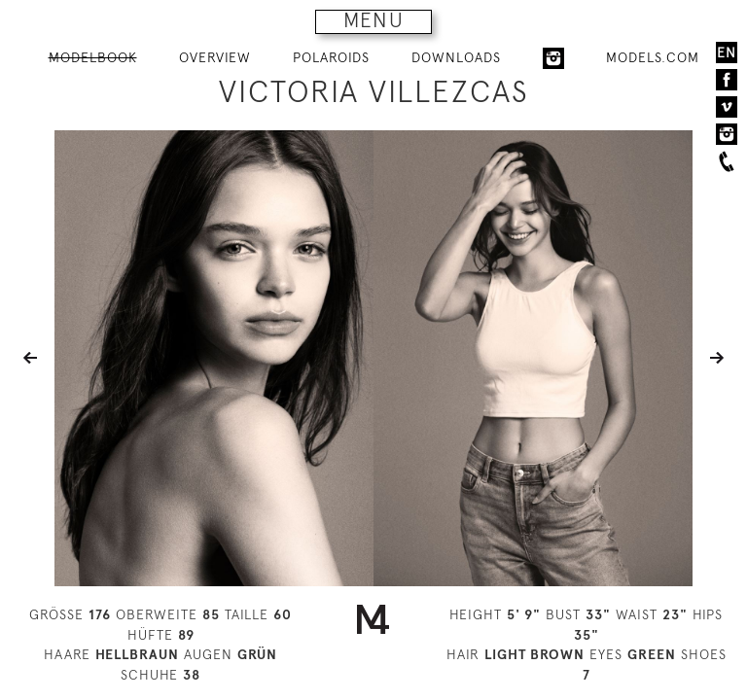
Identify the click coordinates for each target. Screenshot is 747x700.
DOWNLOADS (456, 57)
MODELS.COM (653, 57)
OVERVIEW (215, 57)
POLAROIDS (331, 57)
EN (727, 52)
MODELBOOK (93, 57)
